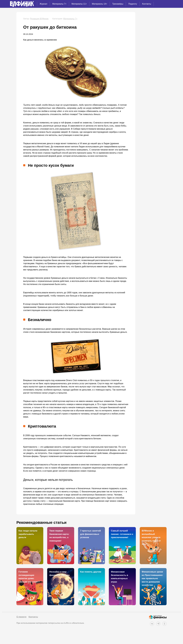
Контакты (147, 4)
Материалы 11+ (79, 4)
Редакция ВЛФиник (39, 19)
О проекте (21, 617)
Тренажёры (118, 4)
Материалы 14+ (100, 4)
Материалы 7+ (59, 4)
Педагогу (133, 4)
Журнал (43, 4)
